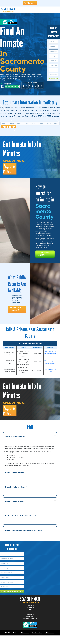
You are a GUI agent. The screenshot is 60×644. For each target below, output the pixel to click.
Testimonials (31, 616)
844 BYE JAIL (30, 3)
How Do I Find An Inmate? (14, 481)
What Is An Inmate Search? (15, 445)
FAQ (31, 618)
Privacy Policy (25, 641)
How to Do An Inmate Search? (16, 496)
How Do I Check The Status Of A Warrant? (20, 524)
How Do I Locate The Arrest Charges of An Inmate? (23, 539)
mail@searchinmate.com (31, 627)
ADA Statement (50, 641)
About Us (31, 614)
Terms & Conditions (37, 641)
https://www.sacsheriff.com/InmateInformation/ (50, 361)
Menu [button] (57, 10)
